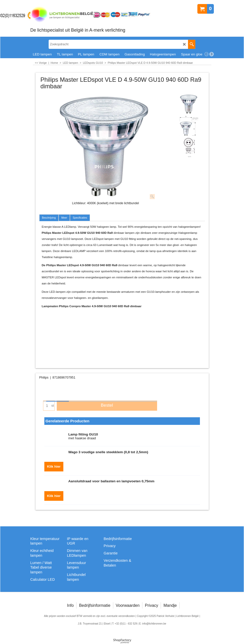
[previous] (207, 54)
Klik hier (54, 466)
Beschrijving (49, 218)
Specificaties (80, 218)
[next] (212, 54)
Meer (64, 218)
